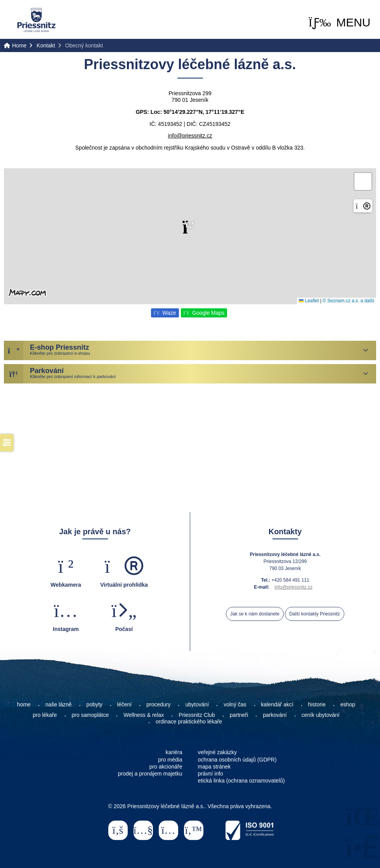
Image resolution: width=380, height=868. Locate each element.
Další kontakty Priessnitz (315, 614)
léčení (124, 704)
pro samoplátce (90, 715)
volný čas (235, 704)
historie (317, 704)
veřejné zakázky (217, 752)
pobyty (95, 704)
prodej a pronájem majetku (150, 774)
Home (36, 20)
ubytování (197, 704)
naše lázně (59, 704)
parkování (275, 715)
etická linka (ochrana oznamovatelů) (241, 781)
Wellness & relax (144, 715)
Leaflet (309, 301)
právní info (211, 774)
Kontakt (46, 45)
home (24, 704)
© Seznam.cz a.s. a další (348, 301)
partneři (239, 715)
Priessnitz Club (197, 715)
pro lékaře (45, 715)
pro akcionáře (166, 767)
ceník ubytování (321, 715)
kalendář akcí (277, 704)
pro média (170, 760)
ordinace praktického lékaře (190, 722)
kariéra (174, 752)
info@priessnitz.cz (190, 136)
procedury (158, 704)
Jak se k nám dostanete (255, 614)
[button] (340, 23)
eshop (348, 704)
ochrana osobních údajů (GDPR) (237, 760)
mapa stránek (214, 767)
